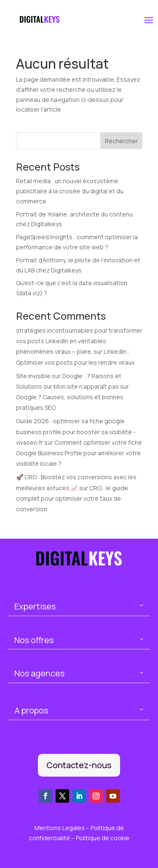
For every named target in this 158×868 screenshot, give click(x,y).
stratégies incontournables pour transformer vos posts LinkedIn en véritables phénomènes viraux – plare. (79, 341)
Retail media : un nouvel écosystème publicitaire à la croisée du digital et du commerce (70, 191)
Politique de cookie (103, 838)
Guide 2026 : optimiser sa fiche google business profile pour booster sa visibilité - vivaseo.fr (76, 431)
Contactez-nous (79, 765)
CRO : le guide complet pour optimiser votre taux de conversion (72, 498)
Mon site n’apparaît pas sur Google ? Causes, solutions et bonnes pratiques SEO (72, 397)
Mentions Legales (60, 828)
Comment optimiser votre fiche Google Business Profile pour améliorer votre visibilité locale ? (79, 453)
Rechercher (121, 141)
